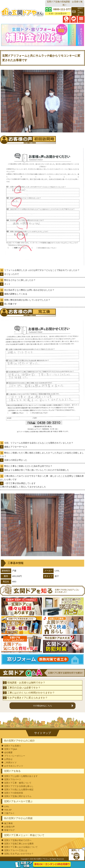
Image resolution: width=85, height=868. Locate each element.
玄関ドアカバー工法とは (16, 850)
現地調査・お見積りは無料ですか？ (26, 682)
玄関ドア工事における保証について (21, 847)
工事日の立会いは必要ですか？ (24, 688)
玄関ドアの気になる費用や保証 (19, 789)
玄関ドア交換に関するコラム (18, 796)
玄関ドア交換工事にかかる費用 (19, 843)
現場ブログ (9, 830)
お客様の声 (9, 827)
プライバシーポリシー (15, 756)
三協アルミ (9, 813)
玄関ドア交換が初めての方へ (18, 840)
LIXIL (7, 806)
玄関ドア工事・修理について (18, 783)
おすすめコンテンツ (14, 766)
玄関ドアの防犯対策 (14, 793)
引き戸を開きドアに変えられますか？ (27, 698)
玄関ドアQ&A (11, 749)
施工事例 (8, 823)
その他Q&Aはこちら (42, 705)
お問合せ (8, 759)
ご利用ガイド (10, 762)
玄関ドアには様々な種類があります (21, 776)
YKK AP (8, 810)
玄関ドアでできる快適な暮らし (19, 786)
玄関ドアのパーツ (13, 779)
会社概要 (8, 752)
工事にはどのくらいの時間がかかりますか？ (31, 693)
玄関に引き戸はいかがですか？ (19, 854)
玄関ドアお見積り (13, 746)
